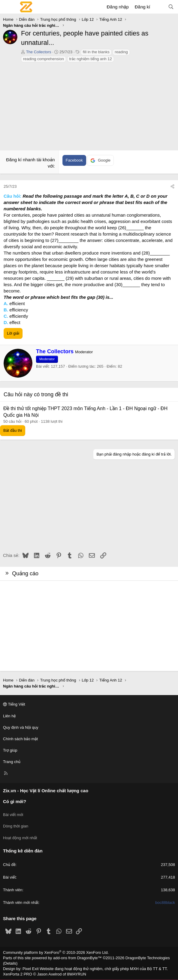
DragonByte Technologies (148, 958)
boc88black (165, 903)
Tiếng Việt (14, 704)
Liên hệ (9, 716)
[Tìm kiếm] (171, 7)
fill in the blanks (96, 52)
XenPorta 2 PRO (18, 974)
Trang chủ (12, 762)
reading (121, 52)
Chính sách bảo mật (20, 739)
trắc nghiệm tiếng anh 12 (91, 59)
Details (10, 963)
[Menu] (8, 7)
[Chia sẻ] (172, 187)
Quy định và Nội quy (21, 727)
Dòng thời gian (16, 826)
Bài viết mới (13, 815)
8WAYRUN (77, 974)
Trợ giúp (10, 750)
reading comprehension (44, 59)
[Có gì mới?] (159, 7)
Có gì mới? (15, 801)
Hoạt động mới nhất (20, 838)
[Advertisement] (89, 108)
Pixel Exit (30, 969)
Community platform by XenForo (56, 952)
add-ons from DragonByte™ (77, 958)
